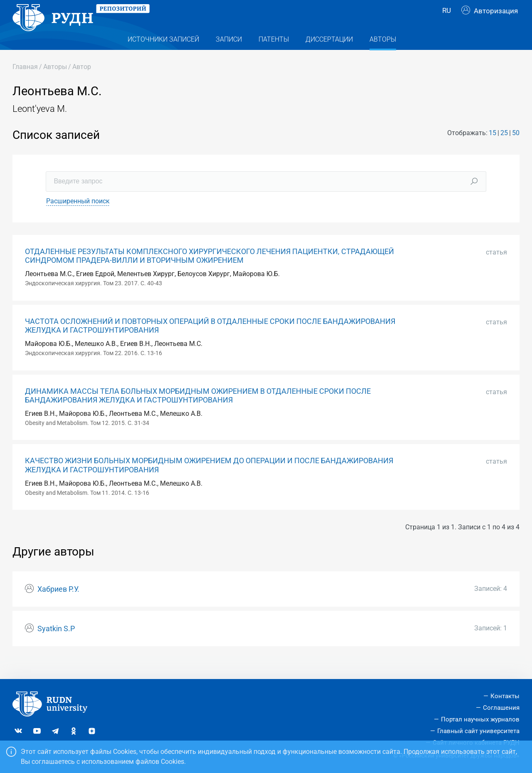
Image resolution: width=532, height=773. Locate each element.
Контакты (505, 696)
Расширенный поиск (78, 218)
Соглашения (501, 708)
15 (493, 149)
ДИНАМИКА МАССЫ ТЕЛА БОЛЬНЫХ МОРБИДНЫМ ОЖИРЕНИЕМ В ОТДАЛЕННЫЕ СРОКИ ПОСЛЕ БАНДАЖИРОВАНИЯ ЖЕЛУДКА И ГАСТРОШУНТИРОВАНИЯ (198, 412)
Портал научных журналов (480, 719)
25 (504, 149)
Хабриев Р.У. (58, 606)
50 (516, 149)
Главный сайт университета (478, 731)
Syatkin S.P (56, 645)
